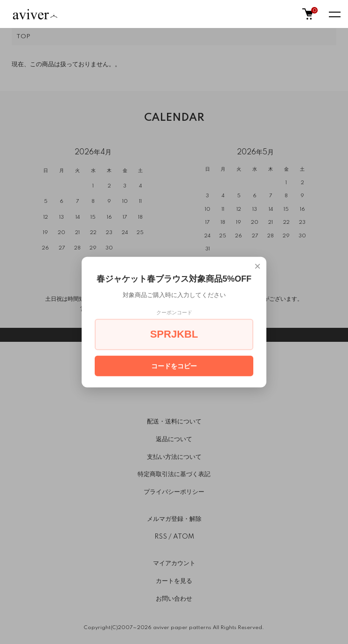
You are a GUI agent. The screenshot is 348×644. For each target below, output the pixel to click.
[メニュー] (334, 14)
